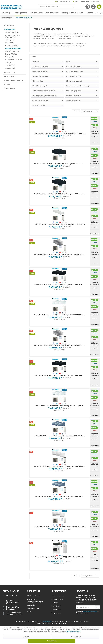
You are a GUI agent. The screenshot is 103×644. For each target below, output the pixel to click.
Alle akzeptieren (75, 637)
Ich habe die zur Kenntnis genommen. (88, 612)
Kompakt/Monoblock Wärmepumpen (12, 36)
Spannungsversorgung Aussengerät (44, 96)
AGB (29, 612)
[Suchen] (73, 6)
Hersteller (35, 62)
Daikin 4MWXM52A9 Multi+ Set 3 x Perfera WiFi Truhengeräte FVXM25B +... (60, 466)
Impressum (56, 613)
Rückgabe (31, 605)
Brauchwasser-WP (12, 46)
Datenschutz (56, 610)
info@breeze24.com (13, 607)
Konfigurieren (51, 641)
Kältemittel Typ (37, 81)
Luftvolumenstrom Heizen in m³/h (78, 86)
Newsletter (56, 606)
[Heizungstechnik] (52, 13)
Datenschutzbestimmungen (90, 611)
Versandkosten (47, 621)
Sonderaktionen (10, 88)
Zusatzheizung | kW (39, 105)
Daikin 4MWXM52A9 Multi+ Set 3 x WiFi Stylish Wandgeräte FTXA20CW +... (60, 133)
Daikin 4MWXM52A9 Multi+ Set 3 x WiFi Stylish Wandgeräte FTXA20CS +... (60, 254)
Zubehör (7, 84)
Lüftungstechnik (10, 73)
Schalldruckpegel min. (74, 91)
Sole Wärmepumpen (12, 51)
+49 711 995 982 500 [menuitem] (81, 2)
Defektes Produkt (34, 596)
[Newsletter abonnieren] (97, 607)
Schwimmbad (10, 68)
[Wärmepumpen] (21, 13)
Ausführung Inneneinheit (41, 67)
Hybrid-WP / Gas (11, 54)
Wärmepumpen (10, 29)
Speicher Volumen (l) (73, 96)
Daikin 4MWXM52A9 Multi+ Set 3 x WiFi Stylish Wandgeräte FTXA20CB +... (60, 164)
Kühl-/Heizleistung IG (39, 86)
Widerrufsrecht (33, 609)
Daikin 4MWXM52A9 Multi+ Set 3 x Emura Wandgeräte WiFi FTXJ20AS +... (60, 436)
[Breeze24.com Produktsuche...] (57, 6)
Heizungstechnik (10, 76)
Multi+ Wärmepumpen (13, 48)
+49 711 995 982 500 (14, 612)
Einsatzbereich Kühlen (40, 71)
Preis (68, 62)
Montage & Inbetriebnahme (14, 80)
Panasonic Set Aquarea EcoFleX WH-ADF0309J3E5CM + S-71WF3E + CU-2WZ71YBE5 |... (60, 558)
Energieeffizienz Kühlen (74, 76)
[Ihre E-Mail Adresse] (85, 607)
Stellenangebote (58, 596)
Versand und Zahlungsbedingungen (35, 601)
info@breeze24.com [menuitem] (63, 2)
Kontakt (55, 603)
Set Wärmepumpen (12, 32)
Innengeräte (9, 57)
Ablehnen (27, 637)
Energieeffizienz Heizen (40, 76)
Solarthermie (10, 65)
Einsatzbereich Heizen (74, 67)
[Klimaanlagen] (6, 13)
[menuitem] (57, 6)
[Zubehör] (89, 13)
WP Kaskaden (10, 43)
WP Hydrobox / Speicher (13, 60)
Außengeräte (10, 40)
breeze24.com (11, 609)
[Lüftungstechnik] (36, 13)
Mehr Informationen (73, 632)
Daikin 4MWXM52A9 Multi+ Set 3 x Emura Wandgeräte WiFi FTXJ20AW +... (60, 315)
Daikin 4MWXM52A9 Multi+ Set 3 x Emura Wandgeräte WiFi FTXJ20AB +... (60, 285)
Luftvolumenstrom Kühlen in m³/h (44, 91)
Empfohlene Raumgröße (75, 71)
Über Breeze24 (57, 599)
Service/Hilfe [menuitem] (96, 2)
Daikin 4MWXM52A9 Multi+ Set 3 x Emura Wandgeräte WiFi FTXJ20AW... (60, 406)
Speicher (8, 62)
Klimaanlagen (9, 25)
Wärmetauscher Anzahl (40, 100)
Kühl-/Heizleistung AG (74, 81)
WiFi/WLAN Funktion (73, 100)
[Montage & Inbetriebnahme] (72, 13)
